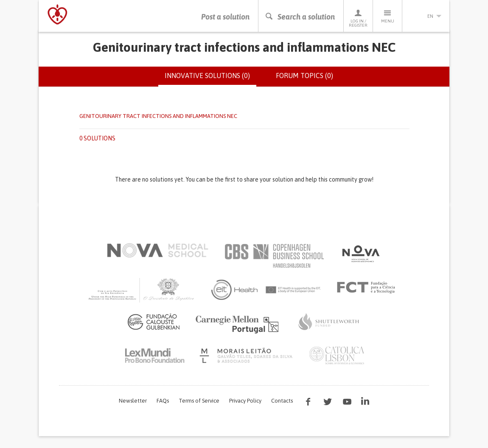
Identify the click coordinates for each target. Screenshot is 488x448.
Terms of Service (199, 401)
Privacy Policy (245, 401)
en (426, 16)
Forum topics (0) (304, 76)
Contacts (282, 401)
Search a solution (300, 17)
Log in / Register (358, 18)
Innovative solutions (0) (210, 79)
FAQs (163, 401)
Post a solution (225, 17)
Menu (387, 16)
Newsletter (133, 401)
